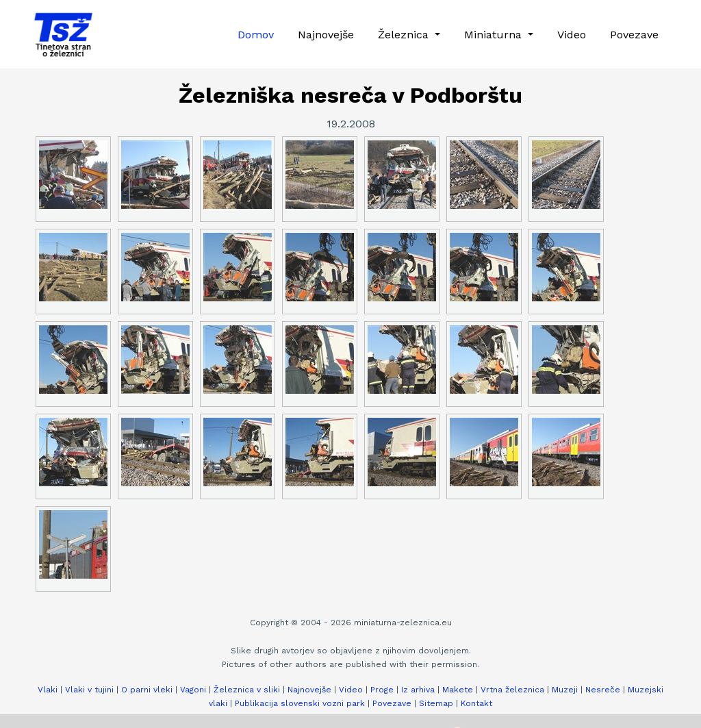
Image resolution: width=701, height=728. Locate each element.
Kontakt (476, 703)
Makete (458, 690)
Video (572, 35)
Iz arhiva (418, 690)
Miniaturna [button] (495, 35)
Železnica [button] (405, 35)
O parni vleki (147, 690)
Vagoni (193, 690)
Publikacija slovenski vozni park (300, 703)
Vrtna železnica (512, 690)
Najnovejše (326, 35)
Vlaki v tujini (89, 690)
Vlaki (48, 690)
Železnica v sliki (247, 690)
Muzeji (565, 690)
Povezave (634, 35)
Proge (382, 690)
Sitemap (436, 703)
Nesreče (603, 690)
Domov (256, 35)
